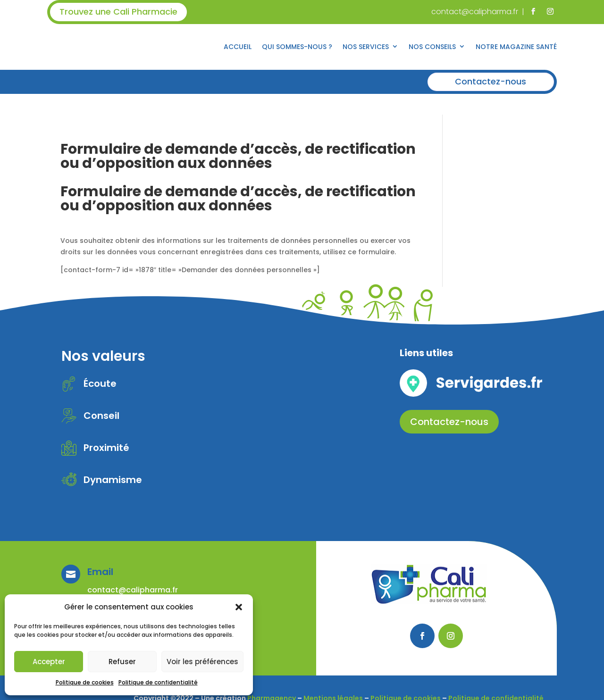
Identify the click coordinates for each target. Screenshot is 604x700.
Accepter (49, 662)
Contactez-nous (491, 81)
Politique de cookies (85, 682)
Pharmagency (272, 677)
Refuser (122, 662)
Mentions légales (333, 677)
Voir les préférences (202, 662)
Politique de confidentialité (158, 682)
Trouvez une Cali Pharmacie (118, 12)
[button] (239, 607)
